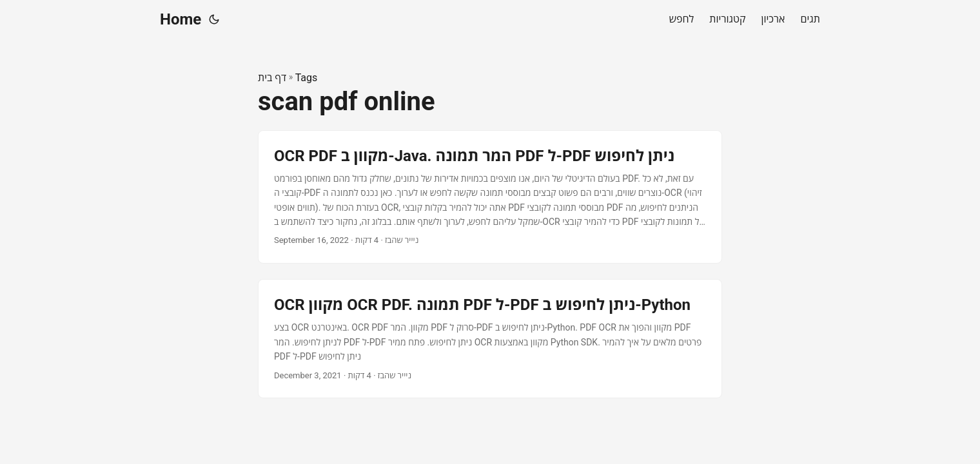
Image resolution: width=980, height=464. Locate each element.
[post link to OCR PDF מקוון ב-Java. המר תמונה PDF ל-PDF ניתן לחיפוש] (490, 197)
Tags (307, 78)
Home (181, 19)
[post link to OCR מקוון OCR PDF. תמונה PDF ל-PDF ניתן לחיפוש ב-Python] (490, 339)
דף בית (272, 78)
